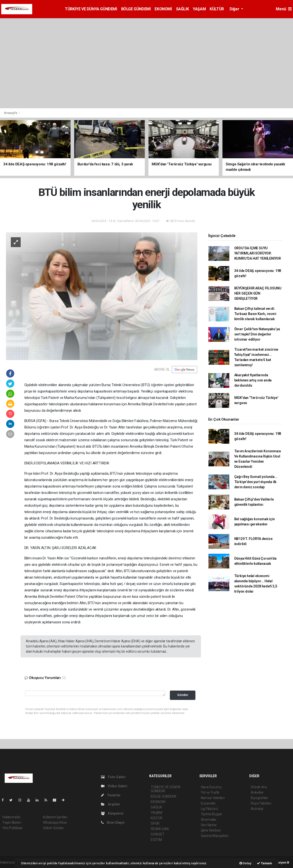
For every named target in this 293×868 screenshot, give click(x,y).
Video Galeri (114, 786)
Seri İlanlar (209, 825)
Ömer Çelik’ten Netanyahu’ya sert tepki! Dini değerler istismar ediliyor (257, 334)
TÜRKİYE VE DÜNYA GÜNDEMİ (91, 9)
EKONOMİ (163, 9)
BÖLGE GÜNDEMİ (136, 9)
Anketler (257, 792)
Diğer (235, 9)
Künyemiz (112, 813)
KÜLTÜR (217, 9)
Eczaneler (208, 803)
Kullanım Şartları (55, 817)
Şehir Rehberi (211, 830)
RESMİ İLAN (160, 829)
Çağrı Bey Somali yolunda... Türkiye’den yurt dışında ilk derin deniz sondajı (256, 482)
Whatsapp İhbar (55, 822)
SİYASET (158, 834)
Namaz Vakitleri (213, 798)
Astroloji (257, 809)
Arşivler (110, 804)
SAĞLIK (183, 9)
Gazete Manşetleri (215, 836)
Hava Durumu (211, 787)
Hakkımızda (11, 817)
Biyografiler (259, 798)
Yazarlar (111, 795)
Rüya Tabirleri (261, 803)
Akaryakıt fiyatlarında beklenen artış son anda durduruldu (253, 380)
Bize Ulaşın (113, 822)
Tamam (264, 863)
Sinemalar (209, 820)
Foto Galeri (113, 777)
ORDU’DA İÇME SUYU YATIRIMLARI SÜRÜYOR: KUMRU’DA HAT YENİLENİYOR (258, 253)
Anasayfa (11, 113)
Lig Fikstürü (209, 809)
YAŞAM (199, 9)
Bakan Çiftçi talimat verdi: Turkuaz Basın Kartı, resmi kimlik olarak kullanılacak (255, 314)
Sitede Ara (259, 787)
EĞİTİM (156, 840)
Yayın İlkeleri (12, 822)
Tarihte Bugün (212, 814)
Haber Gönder (53, 828)
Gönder (183, 695)
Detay (245, 863)
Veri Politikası (12, 828)
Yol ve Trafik (210, 792)
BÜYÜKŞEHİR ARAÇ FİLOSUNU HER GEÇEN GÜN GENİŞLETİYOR (258, 293)
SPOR (155, 823)
